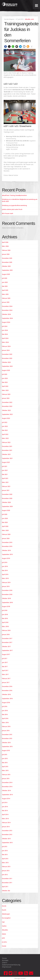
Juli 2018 (5, 610)
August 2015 (6, 750)
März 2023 (5, 390)
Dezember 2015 (7, 734)
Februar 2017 (6, 678)
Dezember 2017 (7, 638)
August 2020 (6, 510)
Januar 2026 (6, 254)
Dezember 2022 (7, 402)
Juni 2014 (5, 807)
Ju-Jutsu (4, 942)
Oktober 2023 (6, 362)
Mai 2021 (5, 474)
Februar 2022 (6, 442)
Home (4, 958)
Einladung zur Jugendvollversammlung (14, 205)
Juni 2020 (5, 518)
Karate (4, 946)
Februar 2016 (6, 726)
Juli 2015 (5, 754)
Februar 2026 (6, 250)
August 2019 (6, 558)
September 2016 (7, 698)
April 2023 (5, 386)
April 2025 (5, 290)
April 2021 (5, 478)
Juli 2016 (5, 706)
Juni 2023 (5, 378)
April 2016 (5, 718)
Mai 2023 (5, 382)
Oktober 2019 (6, 550)
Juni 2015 (5, 758)
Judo (32, 19)
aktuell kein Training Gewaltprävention (14, 195)
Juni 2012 (5, 875)
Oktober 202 (6, 891)
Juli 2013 (5, 846)
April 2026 (5, 242)
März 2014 (5, 819)
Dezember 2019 (7, 542)
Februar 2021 (6, 486)
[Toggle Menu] (36, 6)
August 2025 (6, 274)
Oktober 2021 (6, 454)
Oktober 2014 (6, 790)
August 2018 (6, 606)
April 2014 (5, 814)
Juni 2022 (5, 426)
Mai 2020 (5, 522)
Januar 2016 (6, 731)
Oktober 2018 (6, 598)
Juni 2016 (5, 710)
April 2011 (5, 887)
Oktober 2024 (6, 314)
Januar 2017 (6, 682)
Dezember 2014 (7, 782)
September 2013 (7, 843)
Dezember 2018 (7, 590)
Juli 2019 (5, 562)
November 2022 (7, 406)
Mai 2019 (5, 570)
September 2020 (7, 506)
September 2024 (7, 318)
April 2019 (5, 574)
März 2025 (5, 294)
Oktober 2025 (6, 266)
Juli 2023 (5, 374)
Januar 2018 (6, 634)
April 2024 (5, 338)
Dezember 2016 (7, 686)
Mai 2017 (5, 666)
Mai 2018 (5, 618)
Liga (3, 922)
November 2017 (7, 642)
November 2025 (7, 262)
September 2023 (7, 366)
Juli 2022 (5, 422)
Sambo (4, 926)
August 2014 (6, 798)
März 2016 (5, 722)
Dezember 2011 (7, 878)
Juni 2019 (5, 566)
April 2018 (5, 622)
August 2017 (6, 654)
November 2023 (7, 358)
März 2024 (5, 342)
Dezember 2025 (7, 258)
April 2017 (5, 670)
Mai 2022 (5, 430)
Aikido (4, 934)
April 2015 (5, 766)
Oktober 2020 (6, 502)
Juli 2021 (5, 466)
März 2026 (5, 246)
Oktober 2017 (6, 646)
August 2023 (6, 370)
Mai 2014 (5, 810)
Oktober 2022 (6, 410)
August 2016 (6, 702)
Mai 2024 (5, 334)
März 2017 (5, 674)
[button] (5, 47)
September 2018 (7, 602)
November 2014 (7, 787)
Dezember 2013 (7, 831)
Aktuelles (28, 19)
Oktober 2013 (6, 839)
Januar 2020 (6, 538)
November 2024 (7, 310)
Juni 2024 (5, 330)
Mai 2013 (5, 855)
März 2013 (5, 863)
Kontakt (5, 960)
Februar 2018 (6, 630)
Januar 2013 (6, 871)
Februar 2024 (6, 346)
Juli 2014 (5, 802)
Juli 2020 (5, 514)
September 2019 (7, 554)
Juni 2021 (5, 470)
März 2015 (5, 770)
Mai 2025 (5, 286)
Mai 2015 (5, 763)
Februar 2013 (6, 866)
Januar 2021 (6, 490)
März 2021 (5, 482)
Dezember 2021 (7, 446)
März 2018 (5, 626)
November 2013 (7, 834)
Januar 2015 (6, 778)
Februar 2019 (6, 582)
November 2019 (7, 546)
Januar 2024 (6, 350)
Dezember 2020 (7, 494)
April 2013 (5, 859)
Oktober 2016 (6, 694)
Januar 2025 (6, 302)
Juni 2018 (5, 614)
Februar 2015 (6, 775)
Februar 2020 (6, 534)
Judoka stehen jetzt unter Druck (12, 209)
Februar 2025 (6, 298)
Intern (5, 963)
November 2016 (7, 690)
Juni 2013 (5, 851)
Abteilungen (6, 914)
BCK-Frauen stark (8, 213)
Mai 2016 (5, 714)
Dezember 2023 (7, 354)
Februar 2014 (6, 822)
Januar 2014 (6, 827)
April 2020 (5, 526)
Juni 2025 (5, 282)
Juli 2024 (5, 326)
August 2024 (6, 322)
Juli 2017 (5, 658)
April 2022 (5, 434)
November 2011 (7, 883)
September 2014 (7, 795)
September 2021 (7, 458)
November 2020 (7, 498)
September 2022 (7, 414)
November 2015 (7, 738)
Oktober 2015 (6, 742)
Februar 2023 (6, 394)
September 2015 (7, 746)
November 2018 (7, 594)
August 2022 (6, 418)
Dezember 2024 (7, 306)
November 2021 (7, 450)
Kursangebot (6, 918)
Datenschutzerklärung (11, 965)
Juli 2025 (5, 278)
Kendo (4, 906)
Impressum (7, 967)
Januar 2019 (6, 586)
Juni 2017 (5, 662)
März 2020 (5, 530)
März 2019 (5, 578)
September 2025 (7, 270)
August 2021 (6, 462)
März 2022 (5, 438)
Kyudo (4, 910)
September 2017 (7, 650)
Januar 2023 (6, 398)
